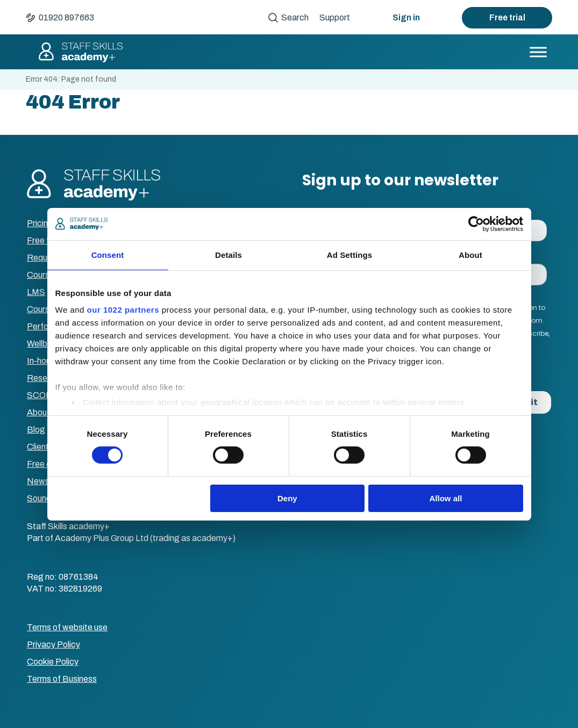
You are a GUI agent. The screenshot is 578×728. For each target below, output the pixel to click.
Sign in (406, 17)
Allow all (446, 498)
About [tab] (470, 254)
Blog (36, 430)
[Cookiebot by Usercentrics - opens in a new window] (476, 224)
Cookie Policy (53, 662)
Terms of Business (62, 679)
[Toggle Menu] (538, 52)
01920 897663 (66, 17)
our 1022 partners (123, 310)
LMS (36, 292)
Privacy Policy (53, 644)
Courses (43, 275)
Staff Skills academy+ (80, 52)
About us (44, 412)
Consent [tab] (108, 254)
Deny (287, 498)
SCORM (43, 395)
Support (335, 17)
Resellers (45, 378)
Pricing (40, 223)
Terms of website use (67, 627)
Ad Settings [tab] (349, 254)
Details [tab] (229, 254)
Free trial (507, 17)
